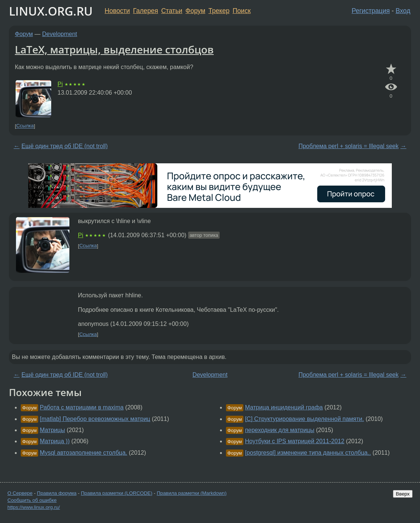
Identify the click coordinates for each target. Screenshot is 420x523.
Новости (117, 11)
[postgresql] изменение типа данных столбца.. (308, 453)
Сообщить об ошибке (32, 500)
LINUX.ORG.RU (51, 11)
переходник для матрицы (280, 430)
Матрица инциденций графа (284, 407)
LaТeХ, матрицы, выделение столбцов (114, 49)
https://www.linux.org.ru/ (34, 507)
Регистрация (371, 11)
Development (60, 34)
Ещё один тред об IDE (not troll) (65, 146)
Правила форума (57, 493)
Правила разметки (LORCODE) (117, 493)
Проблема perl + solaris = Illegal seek (348, 146)
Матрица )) (55, 441)
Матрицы (52, 430)
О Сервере (20, 493)
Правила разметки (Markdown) (191, 493)
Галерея (146, 11)
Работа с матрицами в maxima (82, 407)
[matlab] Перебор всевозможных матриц (95, 419)
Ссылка (25, 126)
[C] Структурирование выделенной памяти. (304, 419)
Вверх (403, 494)
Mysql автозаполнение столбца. (83, 453)
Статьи (172, 11)
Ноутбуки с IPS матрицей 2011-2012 (295, 441)
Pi (60, 84)
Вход (403, 11)
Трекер (219, 11)
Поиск (242, 11)
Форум (195, 11)
